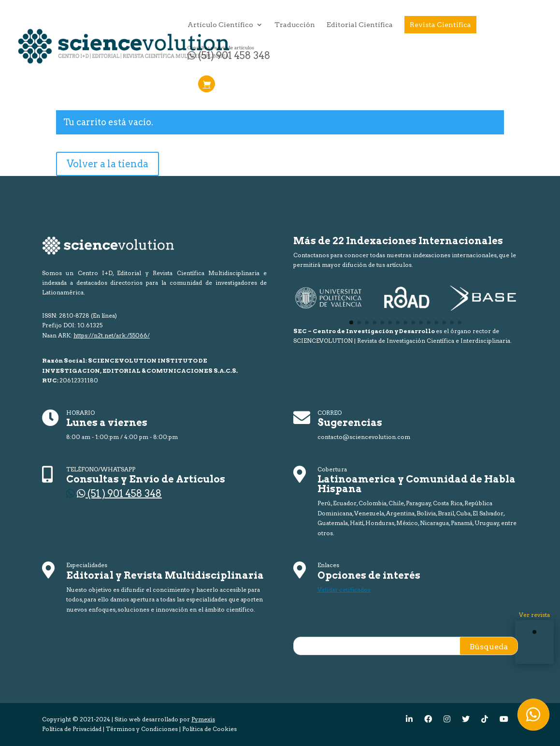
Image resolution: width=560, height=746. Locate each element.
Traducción (295, 25)
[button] (351, 322)
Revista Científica (440, 25)
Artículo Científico (220, 25)
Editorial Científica (360, 25)
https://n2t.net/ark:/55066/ (112, 335)
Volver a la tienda (108, 164)
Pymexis (203, 719)
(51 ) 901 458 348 (119, 494)
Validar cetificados (344, 590)
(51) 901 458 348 (229, 53)
